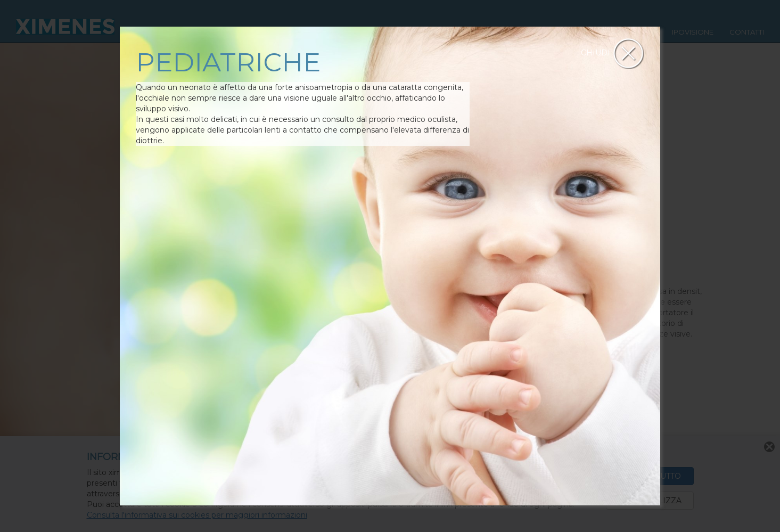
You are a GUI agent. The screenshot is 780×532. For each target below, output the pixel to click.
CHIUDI (613, 53)
